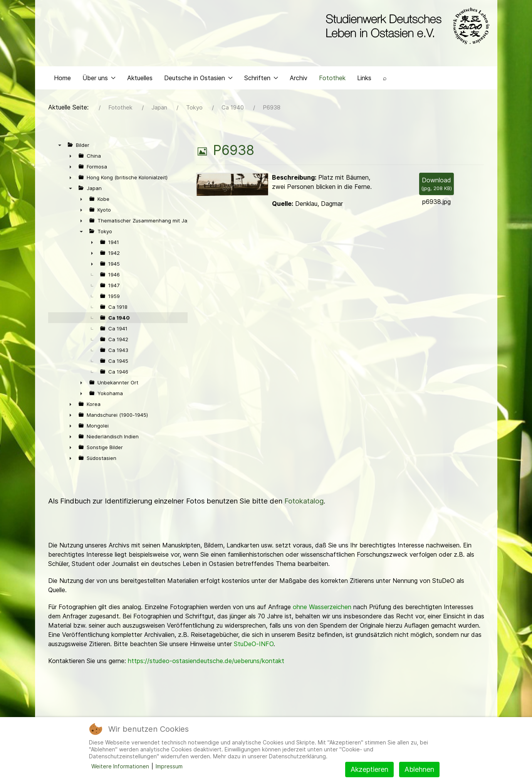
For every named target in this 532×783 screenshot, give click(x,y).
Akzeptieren (369, 769)
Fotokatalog (304, 503)
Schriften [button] (261, 79)
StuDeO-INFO (254, 646)
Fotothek (332, 79)
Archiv (299, 79)
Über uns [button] (99, 79)
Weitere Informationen (120, 766)
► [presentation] (70, 158)
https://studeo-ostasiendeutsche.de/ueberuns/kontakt (206, 663)
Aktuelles (140, 79)
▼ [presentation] (60, 147)
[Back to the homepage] (406, 26)
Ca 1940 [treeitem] (119, 320)
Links (364, 79)
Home (62, 79)
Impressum (169, 766)
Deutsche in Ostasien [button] (198, 79)
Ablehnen (419, 769)
